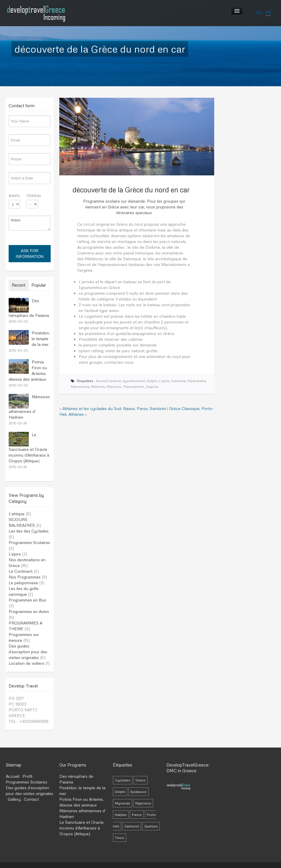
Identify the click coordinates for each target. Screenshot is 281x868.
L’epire (15, 554)
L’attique (17, 514)
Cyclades (123, 780)
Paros (137, 815)
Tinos (119, 838)
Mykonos (143, 803)
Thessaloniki (133, 387)
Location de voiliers (26, 663)
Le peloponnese (23, 583)
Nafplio (121, 815)
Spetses (151, 826)
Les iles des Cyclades (29, 531)
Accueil (13, 776)
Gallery (14, 799)
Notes (30, 223)
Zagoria (152, 387)
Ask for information (30, 254)
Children (34, 196)
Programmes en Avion (29, 611)
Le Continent (21, 571)
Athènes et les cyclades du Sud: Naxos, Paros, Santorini (114, 408)
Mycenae (123, 803)
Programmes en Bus (27, 600)
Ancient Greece (108, 381)
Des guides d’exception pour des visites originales (28, 652)
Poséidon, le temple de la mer (41, 339)
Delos (140, 780)
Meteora (98, 387)
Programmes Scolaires (29, 542)
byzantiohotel (134, 381)
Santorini (132, 826)
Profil (27, 776)
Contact (31, 799)
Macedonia (80, 387)
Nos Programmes (25, 577)
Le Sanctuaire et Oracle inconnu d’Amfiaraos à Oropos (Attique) (29, 448)
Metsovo (114, 387)
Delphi (152, 381)
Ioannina (178, 381)
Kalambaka (197, 381)
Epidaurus (138, 792)
